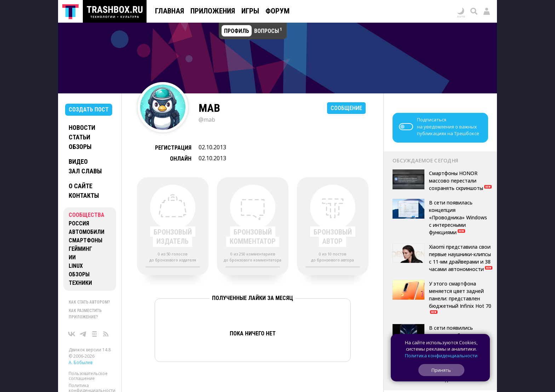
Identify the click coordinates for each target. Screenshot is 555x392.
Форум (277, 11)
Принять (441, 370)
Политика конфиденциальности (441, 356)
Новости (82, 128)
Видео (78, 162)
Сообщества (87, 215)
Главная (170, 11)
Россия (79, 223)
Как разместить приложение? (85, 314)
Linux (76, 266)
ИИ (72, 257)
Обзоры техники (80, 279)
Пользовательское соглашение (88, 376)
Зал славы (85, 171)
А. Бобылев (81, 362)
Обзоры (80, 147)
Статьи (79, 137)
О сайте (81, 186)
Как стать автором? (89, 302)
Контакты (84, 195)
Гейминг (80, 249)
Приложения (213, 11)
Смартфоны (85, 240)
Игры (250, 11)
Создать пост (89, 109)
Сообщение (346, 108)
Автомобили (87, 232)
